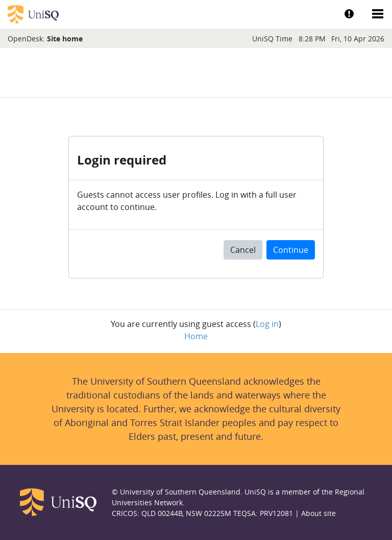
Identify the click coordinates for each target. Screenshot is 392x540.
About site (318, 513)
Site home (65, 39)
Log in (267, 324)
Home (196, 336)
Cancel (243, 250)
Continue (291, 250)
